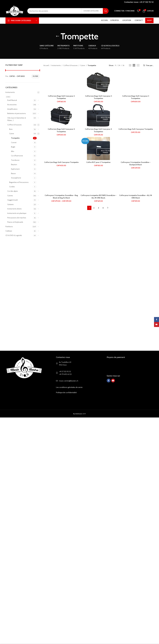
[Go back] (58, 36)
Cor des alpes (13, 191)
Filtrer (35, 76)
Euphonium (15, 169)
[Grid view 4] (138, 65)
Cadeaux (9, 231)
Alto (13, 151)
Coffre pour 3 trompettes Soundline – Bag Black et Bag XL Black (61, 197)
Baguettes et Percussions (19, 182)
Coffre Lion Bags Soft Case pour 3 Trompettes (99, 97)
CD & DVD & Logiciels (14, 235)
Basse (13, 173)
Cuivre (12, 134)
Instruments (10, 92)
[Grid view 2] (130, 65)
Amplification (12, 109)
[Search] (68, 11)
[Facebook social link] (109, 381)
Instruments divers (14, 209)
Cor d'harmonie (17, 156)
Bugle (13, 147)
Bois (11, 129)
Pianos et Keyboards (15, 222)
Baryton (14, 164)
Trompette (15, 138)
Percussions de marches (17, 218)
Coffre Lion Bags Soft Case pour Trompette (136, 129)
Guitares (10, 204)
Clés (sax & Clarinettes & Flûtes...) (17, 119)
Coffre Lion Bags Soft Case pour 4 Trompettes (61, 130)
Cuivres (10, 196)
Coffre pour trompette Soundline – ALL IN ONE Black (136, 197)
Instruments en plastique (17, 213)
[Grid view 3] (134, 65)
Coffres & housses (14, 125)
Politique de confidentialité (66, 392)
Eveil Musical (12, 100)
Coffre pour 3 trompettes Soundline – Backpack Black (136, 163)
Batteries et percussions (17, 113)
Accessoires (12, 105)
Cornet (14, 142)
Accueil (46, 65)
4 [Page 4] (103, 208)
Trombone (15, 160)
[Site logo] (15, 11)
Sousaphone (16, 178)
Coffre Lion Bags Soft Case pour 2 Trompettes (61, 97)
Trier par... (150, 65)
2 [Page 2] (94, 208)
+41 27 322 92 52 (146, 2)
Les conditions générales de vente (69, 387)
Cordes (12, 187)
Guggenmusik (12, 200)
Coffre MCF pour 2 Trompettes (98, 162)
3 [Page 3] (99, 208)
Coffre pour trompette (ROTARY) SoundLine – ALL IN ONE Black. (98, 197)
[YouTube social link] (113, 381)
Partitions (9, 227)
